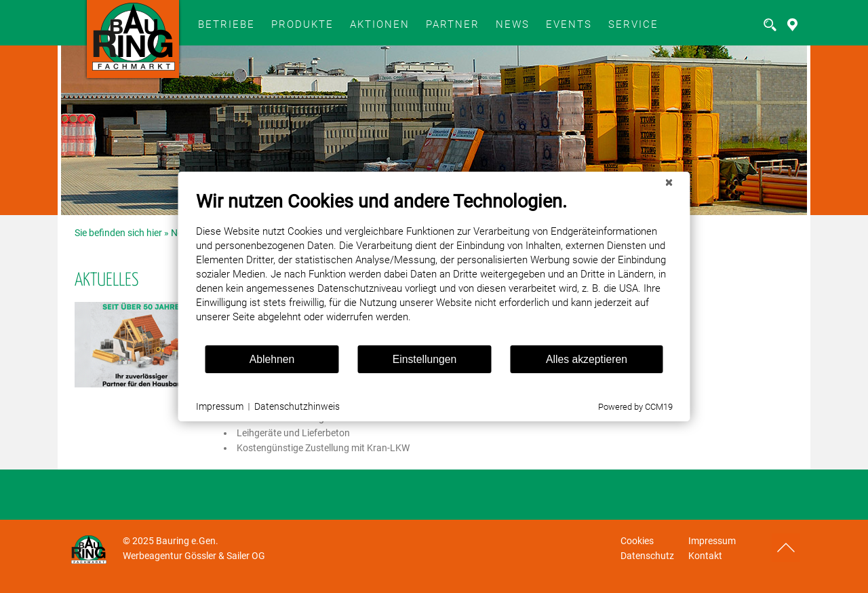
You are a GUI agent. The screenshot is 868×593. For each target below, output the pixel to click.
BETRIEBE (226, 24)
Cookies (637, 541)
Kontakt (705, 556)
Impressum (712, 541)
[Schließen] (669, 183)
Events (569, 24)
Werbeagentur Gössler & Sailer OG (194, 556)
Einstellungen (425, 359)
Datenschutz (647, 556)
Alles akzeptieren (587, 359)
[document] (434, 267)
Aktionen (380, 24)
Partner (453, 24)
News (513, 24)
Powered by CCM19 (635, 407)
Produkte (302, 24)
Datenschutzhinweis (297, 406)
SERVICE (633, 24)
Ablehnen (272, 359)
